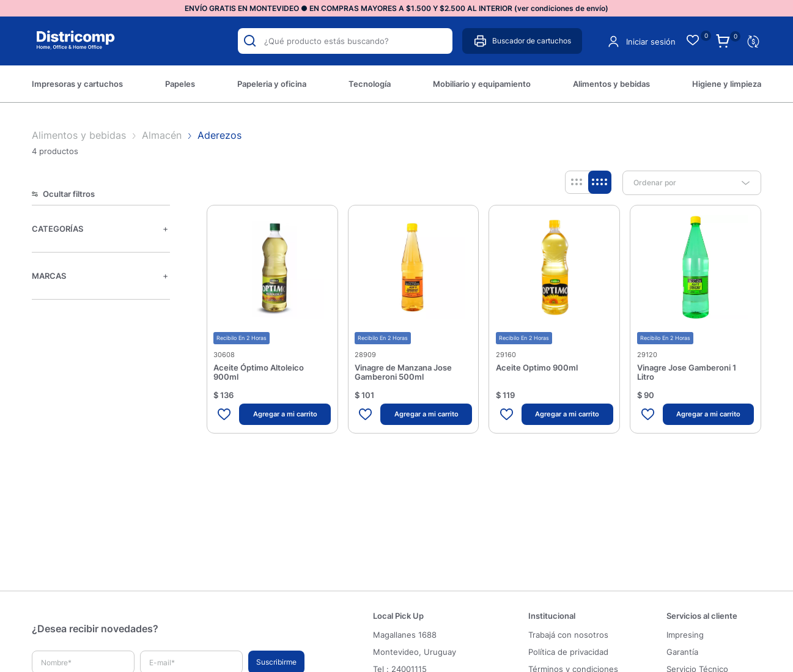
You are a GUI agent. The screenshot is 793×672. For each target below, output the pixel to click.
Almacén (162, 135)
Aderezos (219, 135)
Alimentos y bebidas (80, 135)
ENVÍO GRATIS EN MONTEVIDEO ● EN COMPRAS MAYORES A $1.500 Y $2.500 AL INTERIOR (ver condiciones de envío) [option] (396, 8)
